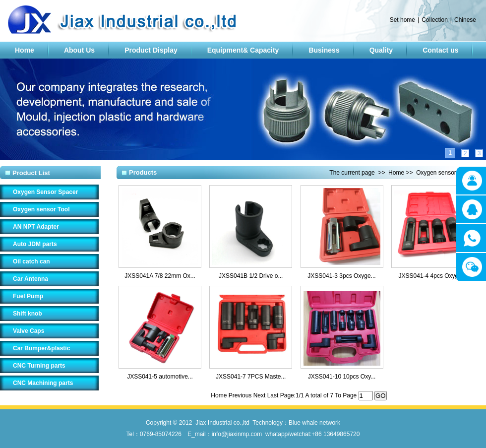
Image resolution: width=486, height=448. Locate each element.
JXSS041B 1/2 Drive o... (251, 276)
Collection (435, 20)
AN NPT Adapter (36, 227)
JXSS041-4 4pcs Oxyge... (433, 276)
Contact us (440, 50)
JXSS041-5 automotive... (160, 377)
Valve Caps (29, 331)
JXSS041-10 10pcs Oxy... (342, 377)
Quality (381, 50)
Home (25, 50)
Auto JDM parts (35, 244)
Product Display (151, 50)
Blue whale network (314, 423)
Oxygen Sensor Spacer (45, 192)
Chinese (465, 20)
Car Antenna (30, 279)
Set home (402, 20)
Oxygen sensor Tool (41, 209)
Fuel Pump (28, 296)
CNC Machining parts (43, 383)
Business (324, 50)
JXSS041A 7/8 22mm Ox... (160, 276)
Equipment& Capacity (243, 50)
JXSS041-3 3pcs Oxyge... (341, 276)
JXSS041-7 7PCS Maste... (251, 377)
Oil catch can (31, 261)
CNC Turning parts (39, 366)
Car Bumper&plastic (41, 348)
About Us (79, 50)
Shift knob (28, 314)
